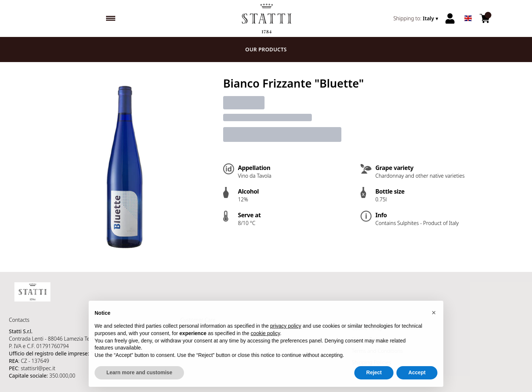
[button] (434, 319)
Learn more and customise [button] (139, 379)
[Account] (450, 18)
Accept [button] (417, 379)
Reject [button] (374, 379)
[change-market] (417, 18)
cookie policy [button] (265, 340)
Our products (266, 49)
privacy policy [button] (286, 333)
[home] (266, 18)
